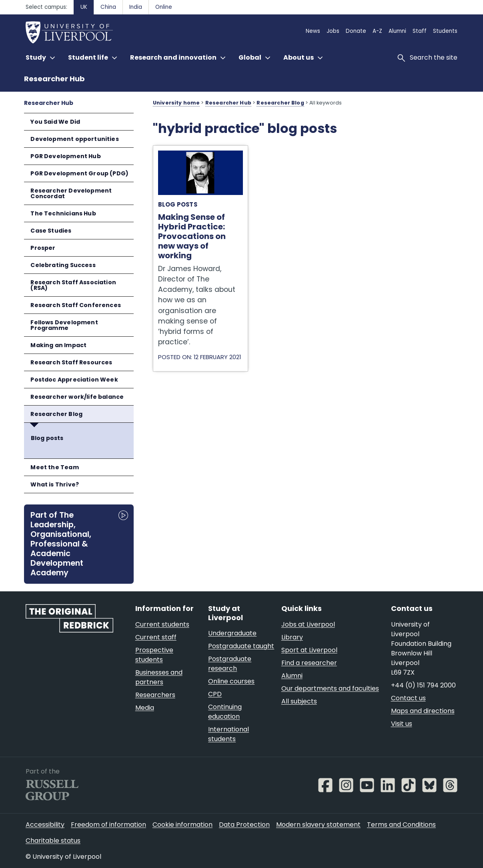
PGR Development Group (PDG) (79, 173)
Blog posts (47, 438)
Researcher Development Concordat (71, 193)
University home (176, 103)
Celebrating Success (63, 265)
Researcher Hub (54, 79)
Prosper (43, 248)
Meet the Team (54, 467)
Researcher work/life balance (77, 397)
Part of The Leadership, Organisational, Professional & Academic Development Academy (61, 544)
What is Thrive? (55, 484)
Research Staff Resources (71, 362)
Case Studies (51, 231)
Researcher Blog (56, 414)
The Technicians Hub (63, 213)
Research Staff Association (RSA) (73, 285)
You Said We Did (55, 122)
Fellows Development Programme (64, 325)
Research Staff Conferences (76, 305)
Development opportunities (74, 139)
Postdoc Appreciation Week (74, 380)
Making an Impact (58, 345)
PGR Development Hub (65, 156)
